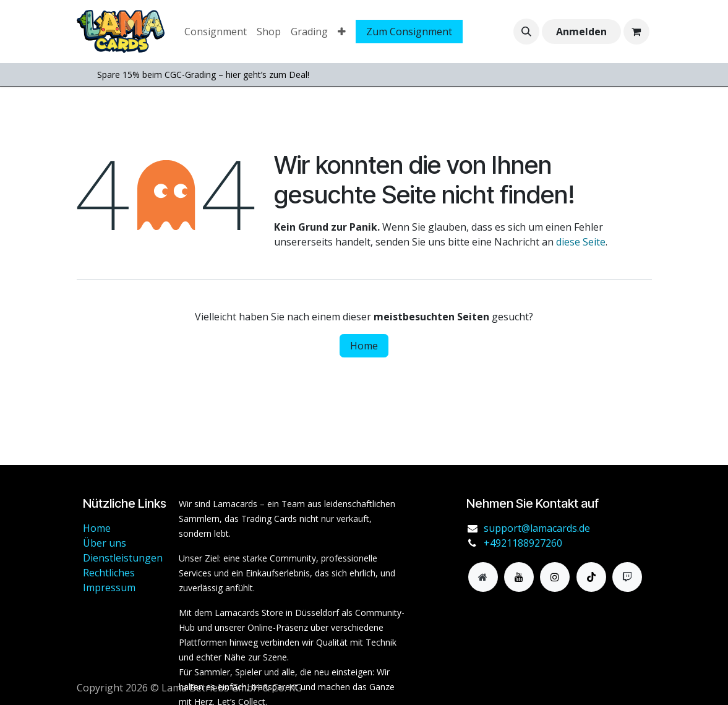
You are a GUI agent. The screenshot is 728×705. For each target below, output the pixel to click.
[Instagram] (555, 577)
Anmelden (581, 32)
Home (364, 346)
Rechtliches (109, 573)
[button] (526, 32)
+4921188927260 (523, 543)
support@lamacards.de (537, 528)
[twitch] (627, 577)
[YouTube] (519, 577)
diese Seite (581, 242)
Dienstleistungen (123, 558)
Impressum (109, 587)
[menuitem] (216, 32)
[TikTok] (591, 577)
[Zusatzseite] (483, 577)
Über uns (105, 543)
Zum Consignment (409, 32)
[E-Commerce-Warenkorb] (636, 32)
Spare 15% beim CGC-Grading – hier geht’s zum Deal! (203, 75)
